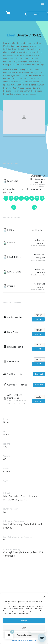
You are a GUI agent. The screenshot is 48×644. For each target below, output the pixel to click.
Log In (37, 14)
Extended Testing (12, 549)
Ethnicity (7, 493)
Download (39, 374)
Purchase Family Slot (11, 163)
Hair (5, 432)
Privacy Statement (29, 640)
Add (39, 320)
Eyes (6, 419)
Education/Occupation (14, 521)
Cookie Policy (17, 640)
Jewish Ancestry (11, 509)
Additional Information (12, 302)
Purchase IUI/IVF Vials (12, 217)
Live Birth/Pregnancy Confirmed (19, 537)
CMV (6, 481)
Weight (7, 456)
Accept (24, 621)
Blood (6, 469)
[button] (44, 597)
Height (7, 444)
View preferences (24, 635)
